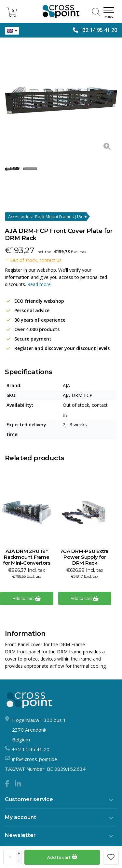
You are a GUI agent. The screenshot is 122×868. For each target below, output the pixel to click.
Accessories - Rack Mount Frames (45, 217)
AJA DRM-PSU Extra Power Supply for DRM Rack (85, 557)
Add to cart (62, 856)
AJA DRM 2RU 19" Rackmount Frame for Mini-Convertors (27, 557)
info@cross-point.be (35, 759)
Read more (39, 284)
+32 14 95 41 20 (98, 30)
